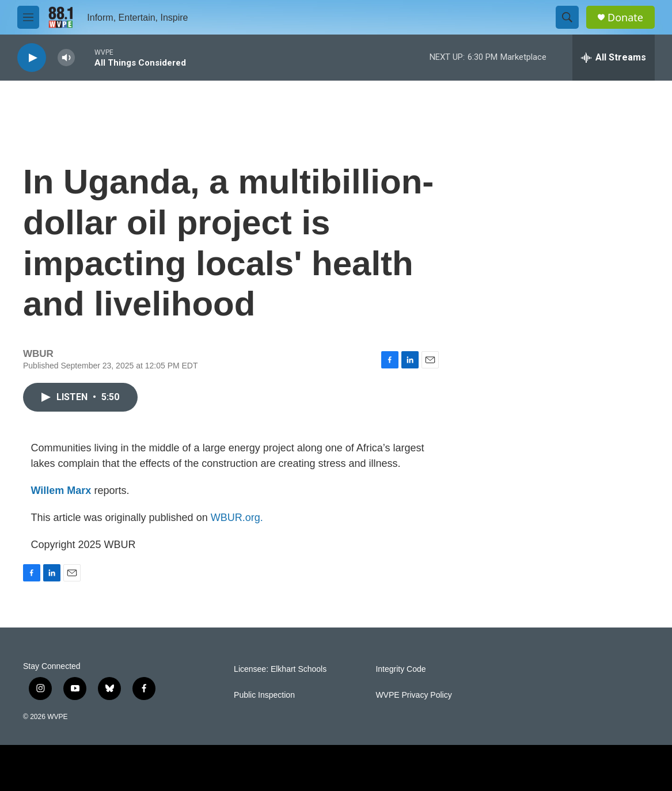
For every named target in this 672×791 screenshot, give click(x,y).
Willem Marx (61, 490)
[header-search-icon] (567, 17)
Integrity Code (400, 669)
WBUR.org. (237, 518)
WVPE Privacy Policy (413, 695)
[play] (32, 58)
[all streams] (614, 58)
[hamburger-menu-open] (28, 17)
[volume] (66, 58)
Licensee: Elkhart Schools (280, 669)
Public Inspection (264, 695)
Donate (625, 18)
